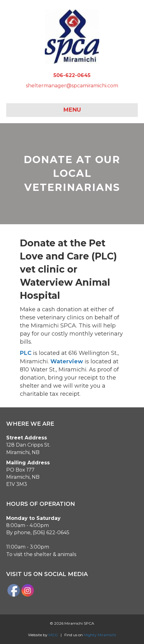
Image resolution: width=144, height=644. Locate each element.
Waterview (67, 361)
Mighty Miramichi (100, 635)
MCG (53, 635)
